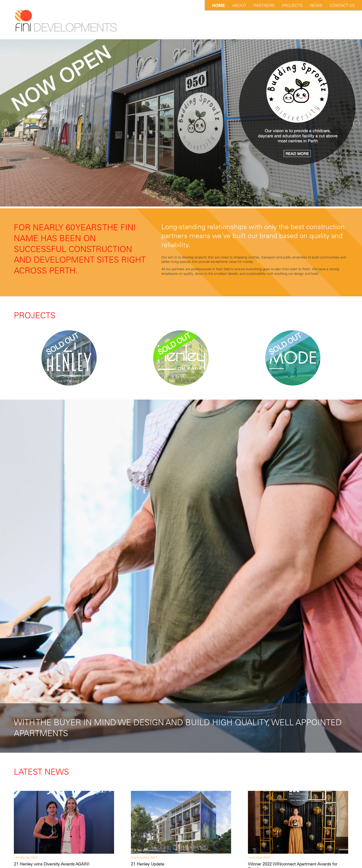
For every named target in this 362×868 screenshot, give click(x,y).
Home (219, 6)
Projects (292, 6)
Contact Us (342, 6)
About (239, 6)
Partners (264, 6)
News (316, 6)
